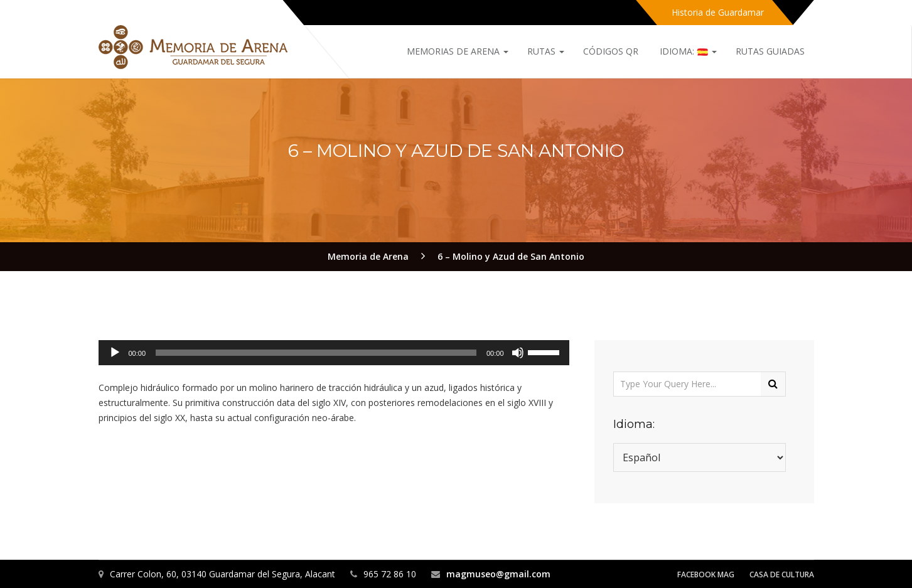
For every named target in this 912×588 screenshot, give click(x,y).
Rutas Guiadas (770, 51)
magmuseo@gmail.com (498, 574)
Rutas (546, 51)
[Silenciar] (518, 353)
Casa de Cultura (782, 575)
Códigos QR (611, 51)
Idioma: (687, 51)
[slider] (316, 353)
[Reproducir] (115, 353)
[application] (334, 353)
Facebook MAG (706, 575)
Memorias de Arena (458, 51)
